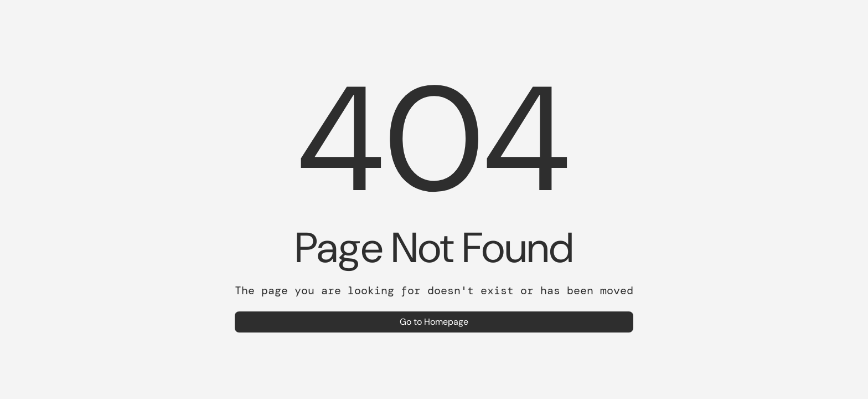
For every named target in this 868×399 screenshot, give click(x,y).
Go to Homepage (434, 322)
